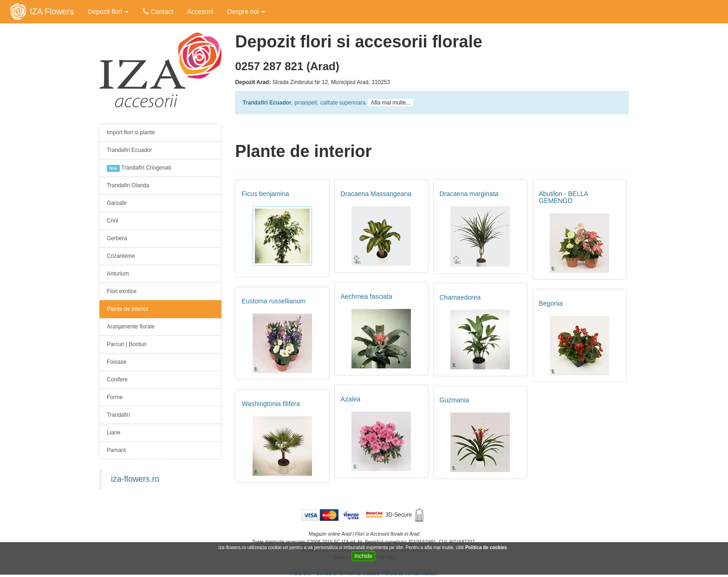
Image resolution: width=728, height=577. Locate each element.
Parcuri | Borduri (127, 344)
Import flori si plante (131, 132)
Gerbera (117, 238)
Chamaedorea (460, 297)
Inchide (363, 556)
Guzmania (455, 400)
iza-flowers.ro (135, 479)
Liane (114, 433)
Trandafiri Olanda (128, 185)
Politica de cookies (487, 547)
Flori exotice (122, 291)
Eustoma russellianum (274, 301)
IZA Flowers (52, 12)
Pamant (116, 450)
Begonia (551, 303)
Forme (115, 397)
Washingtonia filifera (271, 404)
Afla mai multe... (390, 103)
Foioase (117, 362)
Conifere (117, 380)
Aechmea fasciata (367, 296)
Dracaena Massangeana (376, 194)
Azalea (351, 399)
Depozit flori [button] (108, 12)
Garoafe (117, 203)
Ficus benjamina (266, 194)
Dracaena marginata (469, 194)
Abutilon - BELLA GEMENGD (564, 197)
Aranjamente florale (131, 327)
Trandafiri (118, 415)
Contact (158, 12)
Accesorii (200, 12)
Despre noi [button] (247, 12)
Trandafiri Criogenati (139, 168)
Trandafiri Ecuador (129, 150)
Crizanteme (121, 256)
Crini (112, 221)
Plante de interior (128, 309)
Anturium (118, 274)
